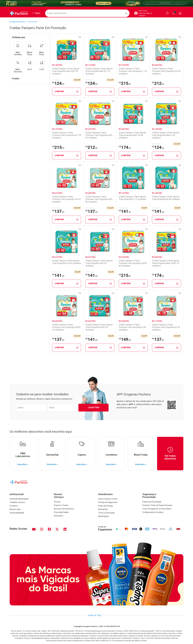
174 (125, 147)
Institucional (17, 494)
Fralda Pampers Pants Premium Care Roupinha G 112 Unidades (133, 71)
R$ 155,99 (123, 208)
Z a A (42, 64)
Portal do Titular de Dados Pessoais (157, 505)
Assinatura (59, 516)
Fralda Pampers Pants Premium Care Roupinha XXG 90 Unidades (99, 135)
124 (58, 83)
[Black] (96, 3)
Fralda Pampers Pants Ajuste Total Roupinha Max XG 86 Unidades (132, 135)
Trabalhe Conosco (17, 502)
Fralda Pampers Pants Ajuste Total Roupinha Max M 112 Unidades (99, 71)
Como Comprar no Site (108, 499)
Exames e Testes (61, 505)
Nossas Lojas (15, 509)
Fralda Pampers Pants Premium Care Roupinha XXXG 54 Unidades (66, 327)
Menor (30, 48)
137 (58, 211)
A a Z (30, 64)
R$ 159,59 (56, 208)
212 (158, 83)
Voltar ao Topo (97, 615)
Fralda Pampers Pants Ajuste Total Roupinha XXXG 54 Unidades (99, 327)
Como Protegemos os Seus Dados (157, 509)
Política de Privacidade (152, 502)
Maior (42, 48)
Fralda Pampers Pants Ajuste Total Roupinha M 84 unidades (166, 198)
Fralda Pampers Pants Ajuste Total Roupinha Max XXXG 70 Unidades (166, 263)
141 (125, 211)
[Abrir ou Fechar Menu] (37, 13)
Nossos (74, 496)
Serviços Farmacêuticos (64, 509)
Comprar (67, 92)
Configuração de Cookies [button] (153, 512)
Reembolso (103, 509)
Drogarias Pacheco (18, 22)
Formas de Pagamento (108, 502)
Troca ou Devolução (106, 513)
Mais (18, 48)
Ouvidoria (14, 506)
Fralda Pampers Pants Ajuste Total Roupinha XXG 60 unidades (99, 263)
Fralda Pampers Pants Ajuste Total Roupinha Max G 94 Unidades (166, 135)
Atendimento (105, 494)
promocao (33, 22)
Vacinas (57, 502)
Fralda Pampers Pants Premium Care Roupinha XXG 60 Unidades (99, 199)
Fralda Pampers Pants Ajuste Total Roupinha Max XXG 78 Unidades (66, 71)
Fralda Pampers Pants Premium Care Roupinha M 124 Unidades (67, 135)
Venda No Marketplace (19, 499)
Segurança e (163, 496)
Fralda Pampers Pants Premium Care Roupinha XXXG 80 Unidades (133, 263)
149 (125, 339)
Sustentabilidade (17, 513)
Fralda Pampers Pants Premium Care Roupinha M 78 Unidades (166, 327)
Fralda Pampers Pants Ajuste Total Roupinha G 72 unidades (133, 198)
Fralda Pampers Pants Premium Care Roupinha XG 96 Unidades (166, 71)
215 (125, 83)
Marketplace (103, 516)
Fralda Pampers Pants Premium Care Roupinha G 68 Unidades (132, 327)
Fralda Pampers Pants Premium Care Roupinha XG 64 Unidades (66, 199)
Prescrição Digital (61, 512)
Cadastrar (94, 408)
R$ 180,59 (56, 80)
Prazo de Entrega (105, 506)
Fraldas (16, 79)
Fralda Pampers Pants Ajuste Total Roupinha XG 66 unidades (67, 262)
